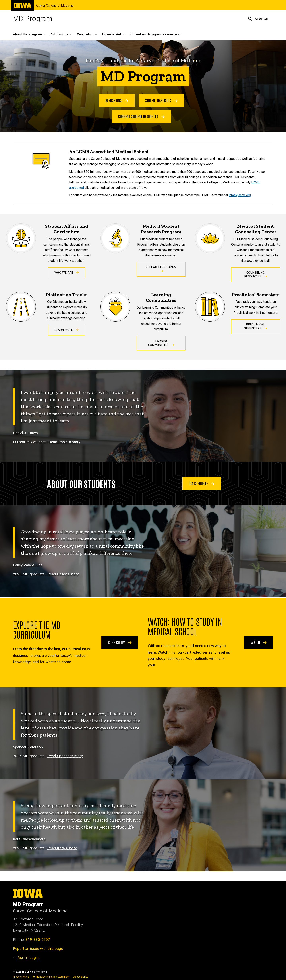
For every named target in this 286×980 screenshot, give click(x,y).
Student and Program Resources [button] (154, 34)
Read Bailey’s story (63, 574)
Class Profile (202, 483)
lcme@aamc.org (240, 195)
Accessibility (81, 977)
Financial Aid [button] (111, 34)
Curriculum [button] (85, 34)
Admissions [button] (59, 34)
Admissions (117, 100)
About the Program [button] (27, 34)
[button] (258, 19)
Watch (259, 642)
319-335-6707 (38, 939)
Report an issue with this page (38, 949)
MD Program (33, 19)
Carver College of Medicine (55, 6)
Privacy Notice (21, 977)
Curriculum (120, 642)
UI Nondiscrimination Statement (51, 977)
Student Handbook (161, 100)
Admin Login (28, 957)
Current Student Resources (141, 116)
